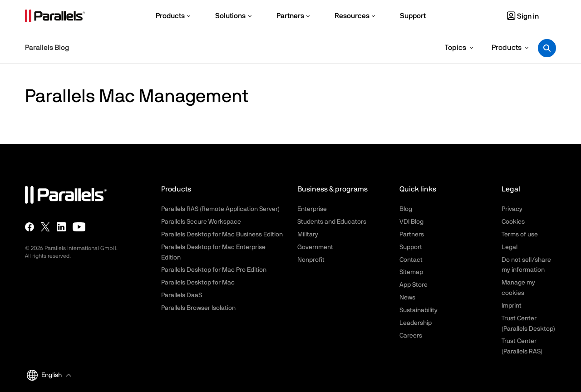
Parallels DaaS (182, 295)
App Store (414, 285)
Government (315, 247)
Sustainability (419, 310)
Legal (510, 247)
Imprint (512, 306)
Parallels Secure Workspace (201, 222)
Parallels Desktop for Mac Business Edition (222, 235)
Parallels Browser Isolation (198, 308)
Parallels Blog (47, 48)
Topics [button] (455, 48)
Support (411, 247)
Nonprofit (311, 260)
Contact (411, 260)
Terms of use (520, 235)
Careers (411, 336)
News (407, 298)
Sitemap (411, 272)
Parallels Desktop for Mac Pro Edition (214, 270)
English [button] (44, 375)
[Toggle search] (547, 48)
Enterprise (312, 209)
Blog (406, 209)
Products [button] (507, 48)
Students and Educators (332, 222)
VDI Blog (411, 222)
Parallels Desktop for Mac (198, 283)
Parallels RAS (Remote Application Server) (220, 209)
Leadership (416, 323)
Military (308, 235)
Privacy (512, 209)
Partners (412, 235)
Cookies (513, 222)
